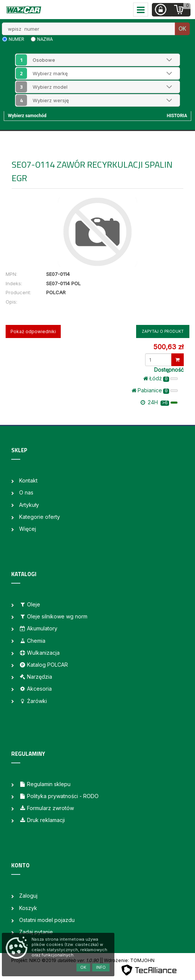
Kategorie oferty (40, 517)
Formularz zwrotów (46, 808)
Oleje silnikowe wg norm (53, 616)
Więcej (28, 529)
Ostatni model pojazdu (47, 920)
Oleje (30, 604)
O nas (26, 492)
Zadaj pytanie (36, 932)
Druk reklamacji (42, 820)
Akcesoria (35, 689)
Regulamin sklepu (45, 784)
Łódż (160, 378)
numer (16, 39)
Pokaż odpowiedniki (33, 331)
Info (101, 967)
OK (182, 29)
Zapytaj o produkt (163, 331)
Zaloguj (28, 896)
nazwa (45, 39)
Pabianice (155, 390)
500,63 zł (168, 347)
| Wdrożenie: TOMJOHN (128, 960)
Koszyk (28, 908)
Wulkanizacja (39, 653)
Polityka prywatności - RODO (59, 796)
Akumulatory (38, 628)
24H (159, 402)
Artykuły (29, 505)
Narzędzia (36, 677)
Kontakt (28, 480)
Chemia (32, 641)
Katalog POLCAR (43, 665)
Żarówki (33, 701)
